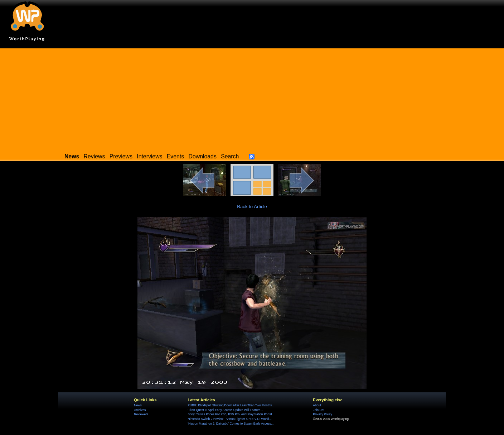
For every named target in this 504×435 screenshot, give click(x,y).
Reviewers (141, 414)
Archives (140, 410)
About (317, 405)
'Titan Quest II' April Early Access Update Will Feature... (225, 410)
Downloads (203, 156)
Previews (121, 156)
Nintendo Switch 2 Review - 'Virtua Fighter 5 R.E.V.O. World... (230, 419)
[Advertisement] (252, 99)
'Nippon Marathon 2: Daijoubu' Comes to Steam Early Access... (231, 424)
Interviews (149, 156)
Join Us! (318, 410)
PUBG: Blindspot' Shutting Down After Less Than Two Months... (231, 405)
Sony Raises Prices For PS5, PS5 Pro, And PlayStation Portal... (231, 414)
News (138, 405)
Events (175, 156)
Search (230, 156)
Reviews (94, 156)
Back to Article (252, 207)
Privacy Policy (322, 414)
